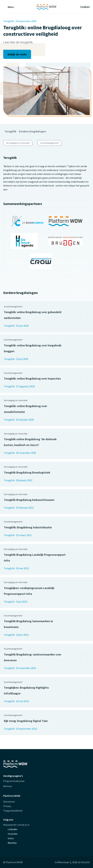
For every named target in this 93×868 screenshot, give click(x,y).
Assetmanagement (49, 143)
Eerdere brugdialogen (33, 131)
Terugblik (10, 131)
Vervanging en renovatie (18, 143)
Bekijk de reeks (17, 54)
